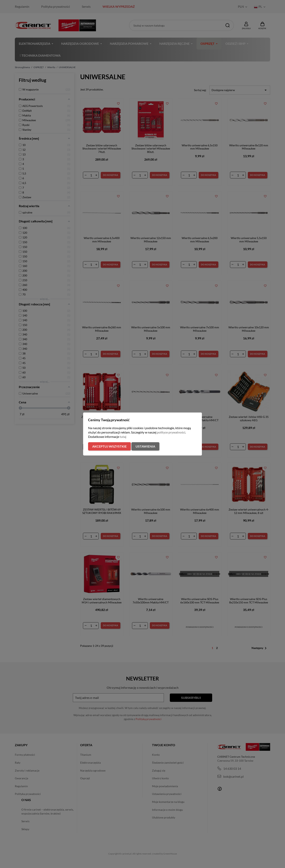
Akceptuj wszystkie (109, 446)
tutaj (123, 437)
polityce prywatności (171, 432)
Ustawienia (145, 446)
